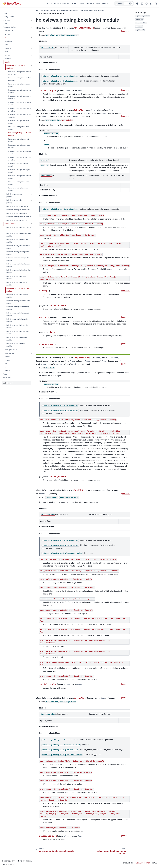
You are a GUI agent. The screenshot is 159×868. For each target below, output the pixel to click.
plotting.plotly (9, 353)
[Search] (124, 4)
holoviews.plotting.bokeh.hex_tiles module (20, 116)
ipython (7, 55)
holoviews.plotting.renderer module (19, 217)
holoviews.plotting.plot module (17, 213)
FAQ (4, 367)
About (5, 374)
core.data (8, 48)
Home (50, 3)
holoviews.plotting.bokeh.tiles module (18, 183)
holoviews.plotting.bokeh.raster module (19, 140)
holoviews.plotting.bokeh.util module (18, 189)
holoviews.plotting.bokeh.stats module (19, 165)
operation (8, 59)
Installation (7, 378)
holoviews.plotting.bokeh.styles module (19, 171)
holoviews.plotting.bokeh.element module (20, 91)
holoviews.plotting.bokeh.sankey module (20, 153)
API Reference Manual (48, 10)
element (7, 52)
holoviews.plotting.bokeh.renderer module (20, 146)
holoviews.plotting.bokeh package (16, 67)
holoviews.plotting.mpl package (14, 195)
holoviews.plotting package (68, 10)
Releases (6, 34)
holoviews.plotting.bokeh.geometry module (20, 97)
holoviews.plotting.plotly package (15, 201)
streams (7, 360)
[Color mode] (137, 4)
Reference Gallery (93, 3)
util (6, 364)
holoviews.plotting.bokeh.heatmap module (20, 110)
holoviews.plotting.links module (17, 206)
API (4, 38)
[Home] (37, 10)
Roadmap (6, 371)
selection (8, 357)
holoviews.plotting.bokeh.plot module (19, 134)
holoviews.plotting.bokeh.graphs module (19, 104)
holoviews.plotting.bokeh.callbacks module (20, 79)
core (6, 45)
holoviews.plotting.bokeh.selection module (20, 159)
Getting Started (60, 3)
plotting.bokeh (10, 224)
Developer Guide (9, 31)
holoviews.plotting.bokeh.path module (19, 128)
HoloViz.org (8, 383)
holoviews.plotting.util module (17, 220)
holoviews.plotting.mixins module (18, 210)
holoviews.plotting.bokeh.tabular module (19, 177)
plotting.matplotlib (11, 350)
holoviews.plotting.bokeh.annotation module (20, 73)
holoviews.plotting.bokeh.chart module (19, 85)
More (104, 3)
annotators (8, 41)
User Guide (72, 3)
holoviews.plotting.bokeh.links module (19, 122)
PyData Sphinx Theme (143, 863)
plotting (8, 62)
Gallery (81, 3)
